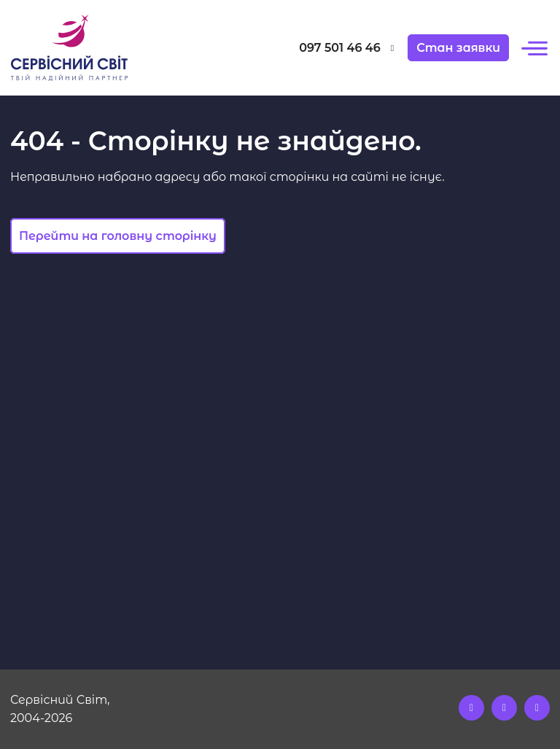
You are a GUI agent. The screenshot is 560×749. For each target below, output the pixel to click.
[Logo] (78, 48)
